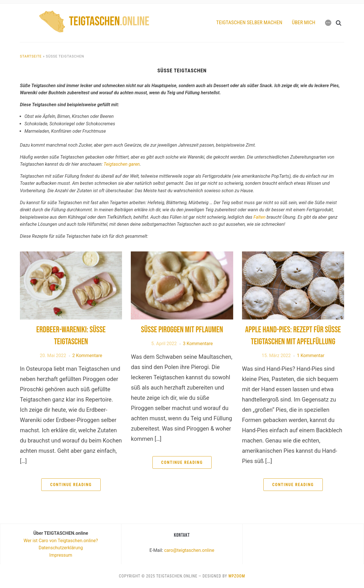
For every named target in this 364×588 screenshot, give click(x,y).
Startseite (31, 56)
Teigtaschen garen (122, 164)
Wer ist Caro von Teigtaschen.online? (61, 541)
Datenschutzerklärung (61, 548)
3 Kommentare (198, 344)
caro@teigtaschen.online (189, 550)
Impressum (61, 555)
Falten (259, 217)
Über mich (304, 22)
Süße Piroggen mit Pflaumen (182, 330)
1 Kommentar (311, 356)
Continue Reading (71, 485)
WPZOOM (237, 576)
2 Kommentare (87, 356)
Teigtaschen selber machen (249, 22)
